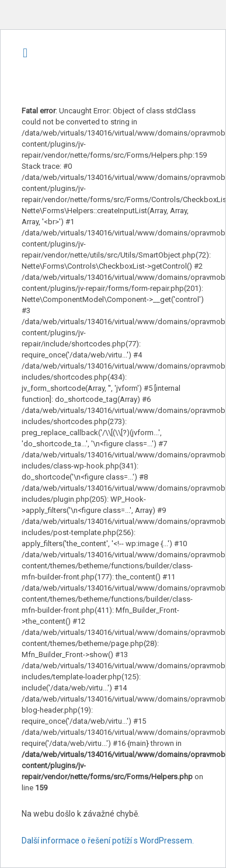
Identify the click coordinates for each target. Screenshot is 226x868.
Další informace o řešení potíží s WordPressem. (108, 841)
